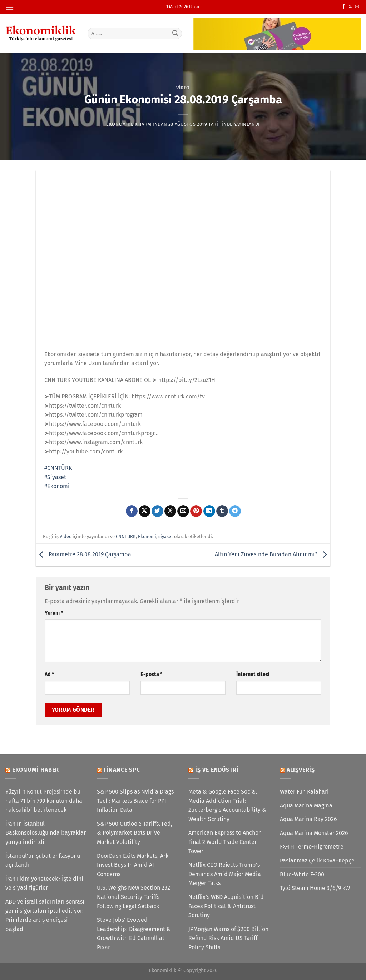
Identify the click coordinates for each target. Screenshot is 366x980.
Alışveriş (301, 770)
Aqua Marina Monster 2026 (314, 833)
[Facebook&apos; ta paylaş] (132, 511)
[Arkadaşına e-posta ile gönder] (183, 511)
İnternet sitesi (253, 674)
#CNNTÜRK (58, 468)
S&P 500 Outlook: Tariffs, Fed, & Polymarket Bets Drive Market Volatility (135, 833)
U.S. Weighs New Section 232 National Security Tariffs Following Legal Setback (133, 897)
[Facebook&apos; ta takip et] (343, 7)
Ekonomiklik (122, 124)
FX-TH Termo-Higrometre (312, 847)
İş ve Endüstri (217, 770)
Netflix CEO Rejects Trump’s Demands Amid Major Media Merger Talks (225, 874)
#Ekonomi (57, 486)
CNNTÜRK (126, 536)
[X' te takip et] (350, 7)
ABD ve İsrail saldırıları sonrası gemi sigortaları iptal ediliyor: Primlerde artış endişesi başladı (45, 915)
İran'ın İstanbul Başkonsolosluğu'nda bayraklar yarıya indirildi (46, 833)
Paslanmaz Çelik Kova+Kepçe (317, 860)
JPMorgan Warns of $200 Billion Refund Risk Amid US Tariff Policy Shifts (228, 938)
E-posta (151, 674)
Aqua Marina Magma (306, 805)
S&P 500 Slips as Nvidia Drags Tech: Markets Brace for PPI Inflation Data (135, 801)
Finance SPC (122, 770)
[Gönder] (175, 33)
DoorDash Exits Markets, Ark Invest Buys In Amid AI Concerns (133, 865)
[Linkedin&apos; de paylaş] (209, 511)
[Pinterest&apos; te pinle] (196, 511)
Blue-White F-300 (302, 874)
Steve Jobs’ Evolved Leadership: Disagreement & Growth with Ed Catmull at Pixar (134, 934)
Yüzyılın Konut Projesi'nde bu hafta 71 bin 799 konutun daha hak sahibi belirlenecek (44, 801)
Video (183, 88)
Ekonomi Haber (36, 770)
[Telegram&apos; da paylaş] (235, 511)
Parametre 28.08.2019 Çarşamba (83, 555)
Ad (49, 674)
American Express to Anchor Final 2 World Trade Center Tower (224, 842)
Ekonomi (147, 536)
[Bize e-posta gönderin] (357, 7)
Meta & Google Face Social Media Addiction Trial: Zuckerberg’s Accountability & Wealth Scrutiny (227, 805)
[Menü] (10, 7)
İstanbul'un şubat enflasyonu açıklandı (43, 860)
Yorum (54, 613)
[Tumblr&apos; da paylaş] (222, 511)
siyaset (166, 536)
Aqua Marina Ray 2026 (308, 819)
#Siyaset (55, 477)
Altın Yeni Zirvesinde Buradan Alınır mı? (273, 555)
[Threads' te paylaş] (170, 511)
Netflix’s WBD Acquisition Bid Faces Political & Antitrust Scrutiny (226, 906)
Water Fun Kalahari (304, 792)
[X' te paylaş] (145, 511)
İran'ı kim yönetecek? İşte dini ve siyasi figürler (44, 883)
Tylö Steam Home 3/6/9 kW (315, 888)
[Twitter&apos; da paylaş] (157, 511)
